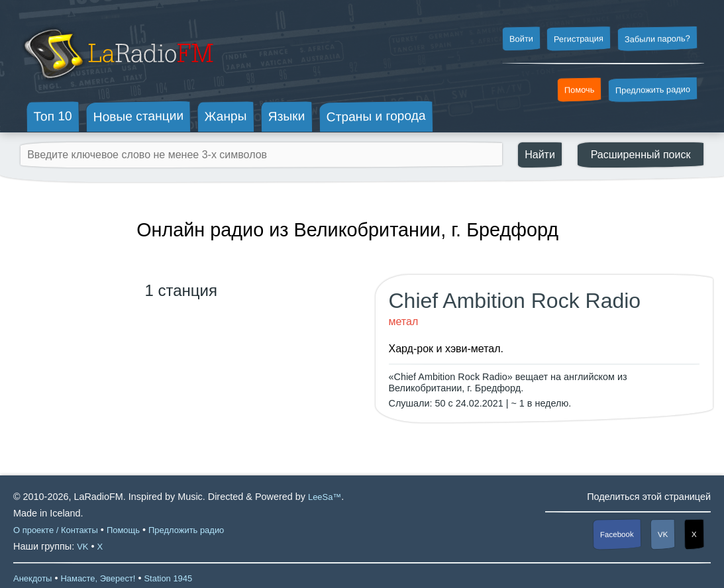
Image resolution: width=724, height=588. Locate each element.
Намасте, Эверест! (98, 578)
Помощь (123, 530)
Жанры (226, 116)
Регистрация (579, 38)
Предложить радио (653, 90)
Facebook (617, 535)
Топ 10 (53, 116)
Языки (287, 117)
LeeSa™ (325, 497)
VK (663, 534)
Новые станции (138, 116)
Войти (521, 39)
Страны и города (376, 117)
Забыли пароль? (657, 39)
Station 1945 (168, 578)
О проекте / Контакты (56, 530)
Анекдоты (32, 578)
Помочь (580, 90)
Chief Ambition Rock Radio (515, 301)
